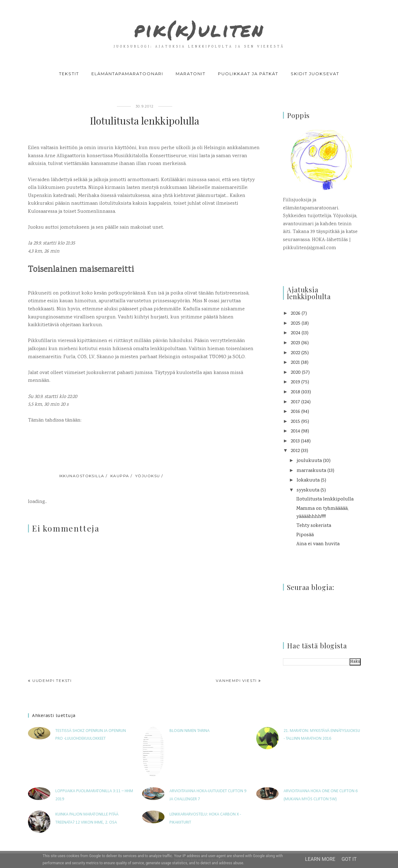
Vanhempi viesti (236, 681)
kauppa (120, 476)
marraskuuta (311, 471)
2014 (295, 431)
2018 (295, 392)
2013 (295, 441)
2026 (296, 314)
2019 (295, 382)
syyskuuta (308, 490)
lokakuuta (308, 480)
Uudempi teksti (52, 681)
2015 (295, 422)
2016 (295, 412)
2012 (295, 451)
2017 (295, 402)
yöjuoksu (148, 476)
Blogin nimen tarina (190, 731)
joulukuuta (309, 461)
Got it (349, 859)
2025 (296, 324)
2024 (296, 333)
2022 (295, 353)
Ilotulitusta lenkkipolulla (325, 499)
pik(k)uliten (199, 26)
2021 (295, 363)
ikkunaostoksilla (82, 476)
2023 (295, 343)
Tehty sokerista (314, 526)
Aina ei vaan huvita (318, 544)
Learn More (320, 859)
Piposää (305, 535)
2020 (296, 373)
